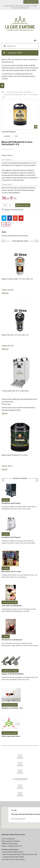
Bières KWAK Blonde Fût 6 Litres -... (15, 455)
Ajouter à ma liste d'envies (14, 210)
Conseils (6, 500)
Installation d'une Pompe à (11, 503)
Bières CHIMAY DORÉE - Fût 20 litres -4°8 (17, 279)
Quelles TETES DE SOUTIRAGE (13, 674)
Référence (6, 149)
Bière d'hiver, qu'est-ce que (11, 571)
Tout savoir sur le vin (10, 602)
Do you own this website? (18, 819)
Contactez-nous (24, 8)
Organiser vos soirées (10, 671)
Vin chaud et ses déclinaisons (12, 640)
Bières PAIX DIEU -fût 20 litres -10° (15, 335)
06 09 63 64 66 (32, 2)
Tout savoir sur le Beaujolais (12, 606)
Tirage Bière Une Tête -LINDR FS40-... (16, 391)
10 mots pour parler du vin (11, 736)
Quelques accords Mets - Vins (12, 708)
